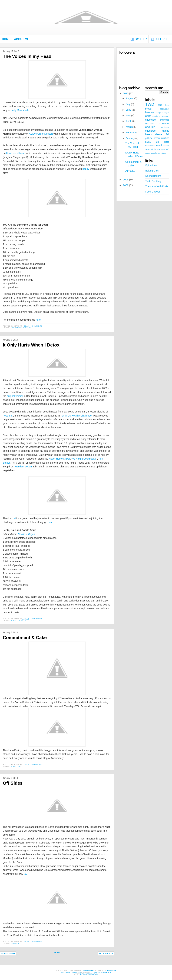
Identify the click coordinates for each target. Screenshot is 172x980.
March (129, 127)
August (130, 98)
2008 (126, 185)
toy (25, 874)
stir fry (153, 149)
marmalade (16, 328)
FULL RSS (161, 39)
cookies (15, 943)
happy (86, 169)
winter (163, 153)
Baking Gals (152, 171)
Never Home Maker (59, 459)
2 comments (36, 619)
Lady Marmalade (20, 110)
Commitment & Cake (25, 638)
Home (6, 39)
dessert (159, 134)
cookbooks (164, 124)
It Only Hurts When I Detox (31, 345)
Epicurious (151, 165)
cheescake (164, 116)
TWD (19, 766)
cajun (167, 113)
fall (168, 134)
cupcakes (150, 131)
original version (15, 396)
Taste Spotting (153, 181)
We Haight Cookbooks (84, 459)
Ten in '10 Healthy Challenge (76, 416)
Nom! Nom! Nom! (16, 153)
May (128, 115)
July (128, 104)
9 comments (36, 764)
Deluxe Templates (102, 972)
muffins (27, 328)
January (130, 138)
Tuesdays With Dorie (157, 186)
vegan (148, 153)
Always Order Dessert (41, 134)
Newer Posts (8, 954)
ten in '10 (21, 620)
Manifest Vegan (23, 467)
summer (161, 149)
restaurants (150, 146)
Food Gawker (153, 192)
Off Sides (13, 783)
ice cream (155, 138)
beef (167, 105)
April (128, 121)
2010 (126, 93)
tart (167, 149)
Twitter (140, 39)
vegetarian (156, 153)
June (128, 110)
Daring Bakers (153, 176)
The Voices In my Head (27, 56)
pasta (148, 142)
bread (148, 109)
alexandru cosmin (89, 974)
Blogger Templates (71, 972)
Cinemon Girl (88, 970)
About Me (21, 39)
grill (147, 138)
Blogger (112, 970)
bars (160, 105)
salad (159, 145)
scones (166, 146)
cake (13, 766)
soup (13, 620)
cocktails (149, 124)
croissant (165, 127)
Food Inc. (8, 416)
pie (157, 142)
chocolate (150, 120)
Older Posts (106, 954)
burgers (159, 113)
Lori (14, 518)
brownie (149, 112)
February (131, 132)
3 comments (36, 326)
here (38, 320)
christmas (164, 120)
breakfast (165, 109)
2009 (126, 180)
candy (155, 116)
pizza (167, 142)
